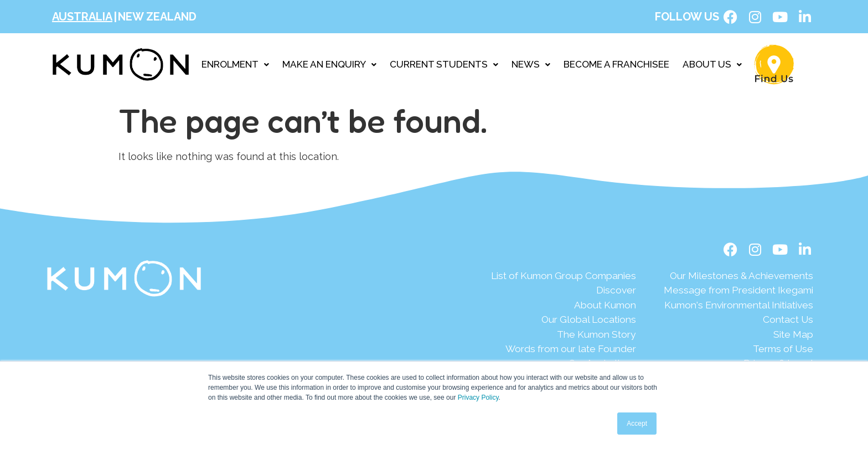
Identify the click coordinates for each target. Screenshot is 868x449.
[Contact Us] (733, 321)
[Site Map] (733, 336)
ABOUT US (712, 64)
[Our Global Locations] (549, 321)
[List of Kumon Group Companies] (549, 276)
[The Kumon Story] (549, 336)
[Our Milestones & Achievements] (733, 276)
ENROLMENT (235, 64)
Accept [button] (637, 424)
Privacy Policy (478, 398)
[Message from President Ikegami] (733, 291)
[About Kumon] (549, 306)
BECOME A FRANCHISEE (616, 64)
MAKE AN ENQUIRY (329, 64)
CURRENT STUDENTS (444, 64)
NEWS (531, 64)
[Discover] (549, 291)
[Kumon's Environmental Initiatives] (733, 306)
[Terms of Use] (733, 351)
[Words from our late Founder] (549, 351)
